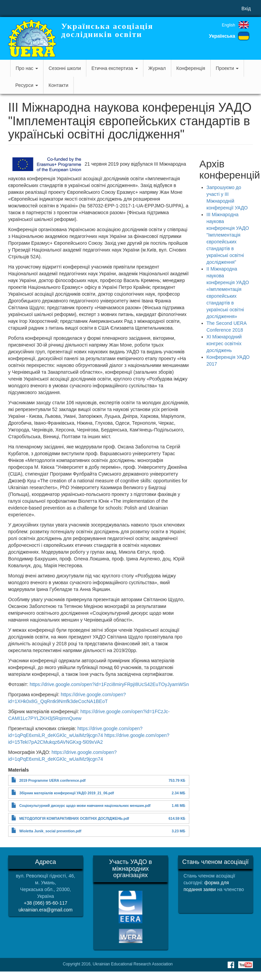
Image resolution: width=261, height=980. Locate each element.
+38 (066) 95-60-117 (46, 903)
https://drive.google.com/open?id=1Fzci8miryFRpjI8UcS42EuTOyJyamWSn (109, 684)
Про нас (27, 68)
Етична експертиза (115, 68)
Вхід (246, 8)
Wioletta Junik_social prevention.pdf (50, 831)
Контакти (58, 85)
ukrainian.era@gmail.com (46, 910)
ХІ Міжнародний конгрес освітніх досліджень (224, 344)
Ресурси (27, 85)
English (229, 25)
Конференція (191, 68)
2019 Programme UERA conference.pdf (53, 780)
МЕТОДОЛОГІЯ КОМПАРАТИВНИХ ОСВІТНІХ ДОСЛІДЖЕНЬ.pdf (74, 818)
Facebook (231, 965)
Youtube (246, 965)
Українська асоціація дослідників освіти (107, 30)
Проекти (227, 68)
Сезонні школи (65, 68)
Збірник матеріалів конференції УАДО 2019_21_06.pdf (67, 793)
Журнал (157, 68)
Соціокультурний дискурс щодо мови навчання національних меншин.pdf (85, 806)
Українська (222, 36)
